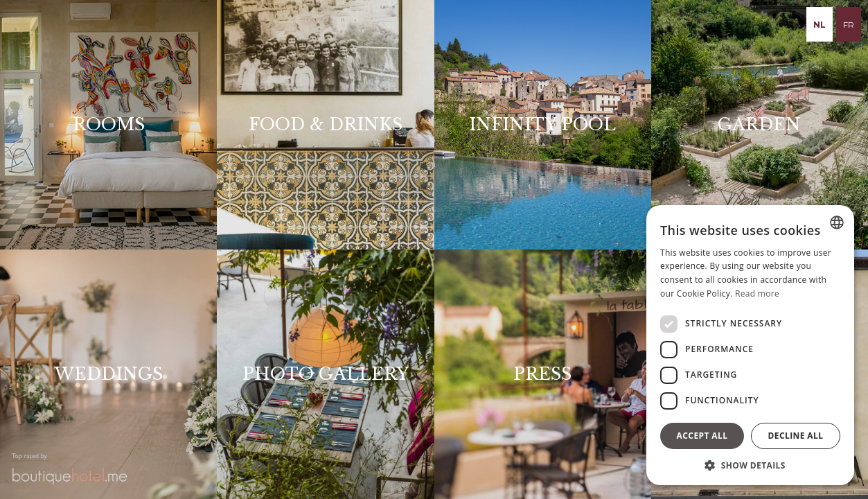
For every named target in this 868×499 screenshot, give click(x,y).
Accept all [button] (702, 436)
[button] (750, 465)
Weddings (109, 374)
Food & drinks (326, 124)
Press (542, 374)
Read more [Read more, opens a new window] (757, 294)
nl (820, 25)
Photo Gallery (326, 374)
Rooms (109, 124)
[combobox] (837, 222)
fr (849, 25)
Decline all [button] (796, 436)
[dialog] (750, 345)
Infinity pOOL (542, 124)
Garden (759, 124)
